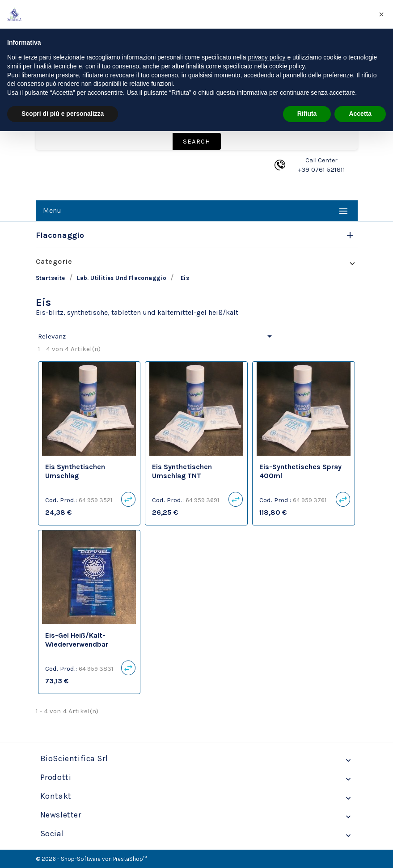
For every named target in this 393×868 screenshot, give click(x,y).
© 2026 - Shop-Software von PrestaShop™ (91, 859)
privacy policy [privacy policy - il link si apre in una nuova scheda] (267, 57)
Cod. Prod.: (61, 500)
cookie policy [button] (287, 66)
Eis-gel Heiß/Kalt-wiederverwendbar (77, 640)
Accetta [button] (360, 114)
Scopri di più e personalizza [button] (63, 114)
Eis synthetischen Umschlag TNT (182, 471)
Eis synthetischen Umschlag (75, 471)
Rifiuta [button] (307, 114)
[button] (381, 14)
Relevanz (156, 336)
